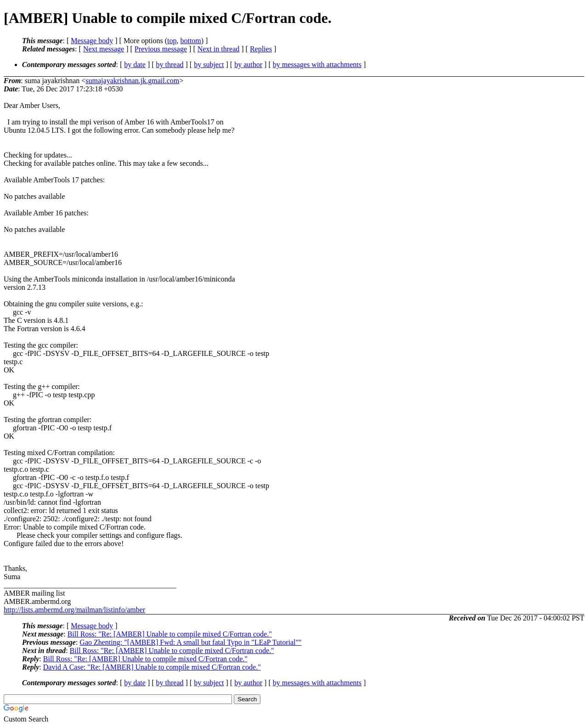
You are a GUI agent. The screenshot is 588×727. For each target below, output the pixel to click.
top (172, 41)
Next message (104, 49)
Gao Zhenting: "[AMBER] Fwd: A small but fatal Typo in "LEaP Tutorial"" (190, 642)
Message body (92, 41)
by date (135, 65)
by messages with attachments (317, 65)
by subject (209, 65)
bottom (190, 41)
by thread (170, 65)
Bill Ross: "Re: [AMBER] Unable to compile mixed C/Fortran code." (170, 634)
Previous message (161, 49)
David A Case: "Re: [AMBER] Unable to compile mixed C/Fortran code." (152, 667)
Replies (261, 49)
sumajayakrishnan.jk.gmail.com (132, 81)
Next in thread (219, 49)
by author (248, 65)
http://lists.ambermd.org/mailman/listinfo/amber (74, 610)
